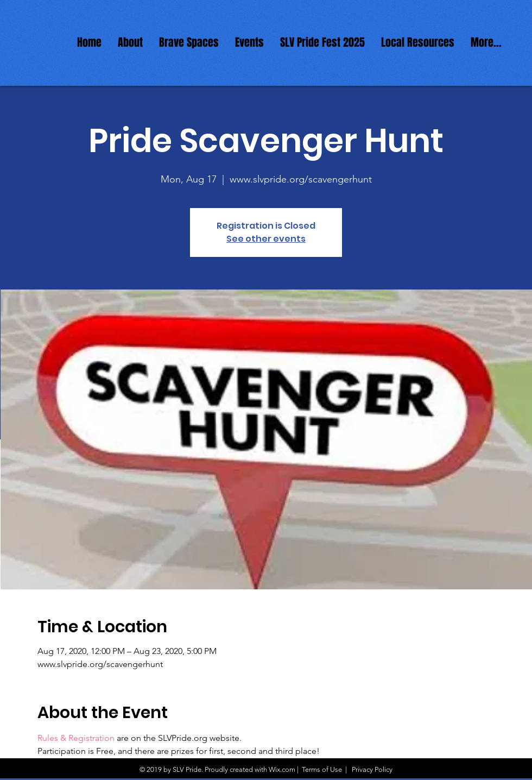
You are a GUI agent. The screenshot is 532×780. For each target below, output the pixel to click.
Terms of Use (322, 769)
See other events (266, 239)
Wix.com (282, 769)
